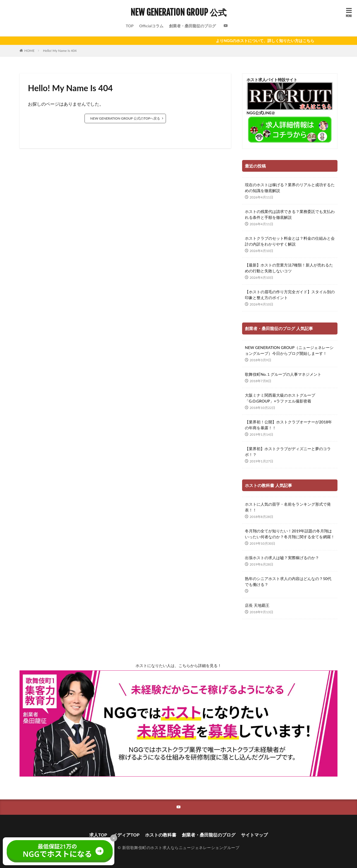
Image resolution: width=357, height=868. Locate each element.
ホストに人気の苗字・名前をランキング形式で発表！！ (288, 507)
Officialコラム (151, 26)
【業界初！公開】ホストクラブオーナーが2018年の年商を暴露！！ (288, 425)
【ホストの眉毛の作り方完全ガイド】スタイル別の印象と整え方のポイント (290, 295)
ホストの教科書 (161, 835)
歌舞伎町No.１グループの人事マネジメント (283, 374)
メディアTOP (126, 835)
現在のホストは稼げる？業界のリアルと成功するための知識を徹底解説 (290, 188)
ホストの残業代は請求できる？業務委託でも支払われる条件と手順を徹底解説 (290, 214)
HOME (29, 51)
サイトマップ (254, 835)
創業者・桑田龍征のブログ (192, 26)
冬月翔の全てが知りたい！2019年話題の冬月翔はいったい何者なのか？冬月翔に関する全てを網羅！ (290, 534)
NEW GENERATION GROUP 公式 (178, 13)
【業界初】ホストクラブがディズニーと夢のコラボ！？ (288, 452)
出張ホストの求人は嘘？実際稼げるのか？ (282, 558)
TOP (130, 26)
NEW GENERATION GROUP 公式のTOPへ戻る (125, 118)
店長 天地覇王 (257, 605)
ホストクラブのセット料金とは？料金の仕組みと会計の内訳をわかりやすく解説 (290, 241)
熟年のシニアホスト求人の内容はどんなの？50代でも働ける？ (288, 581)
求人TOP (98, 835)
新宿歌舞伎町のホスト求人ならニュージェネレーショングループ (181, 848)
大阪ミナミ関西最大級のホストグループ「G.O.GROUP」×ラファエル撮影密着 (280, 398)
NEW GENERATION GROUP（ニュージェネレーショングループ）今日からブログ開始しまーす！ (289, 350)
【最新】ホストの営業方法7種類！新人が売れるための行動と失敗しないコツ (289, 268)
